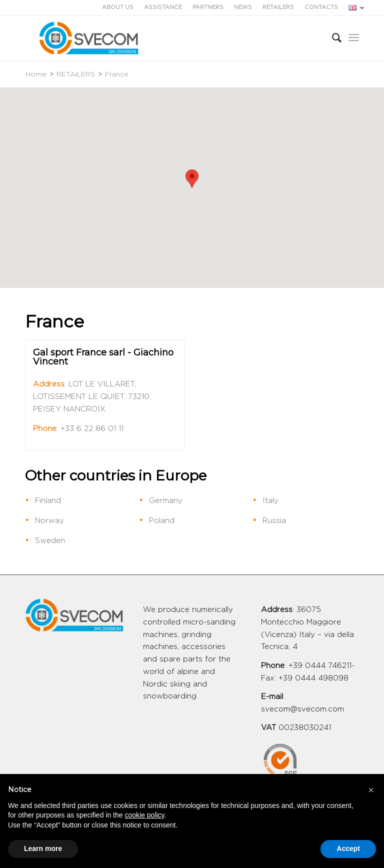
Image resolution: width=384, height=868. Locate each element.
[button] (192, 179)
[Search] (332, 38)
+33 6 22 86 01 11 (92, 429)
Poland (162, 521)
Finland (48, 501)
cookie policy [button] (144, 815)
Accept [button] (348, 848)
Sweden (50, 541)
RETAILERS (278, 7)
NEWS (243, 7)
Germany (166, 501)
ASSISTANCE (163, 7)
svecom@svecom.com (302, 709)
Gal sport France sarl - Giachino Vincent (103, 357)
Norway (49, 521)
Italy (270, 501)
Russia (274, 521)
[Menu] (354, 38)
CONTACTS (321, 7)
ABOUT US (118, 7)
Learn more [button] (43, 848)
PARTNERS (208, 7)
